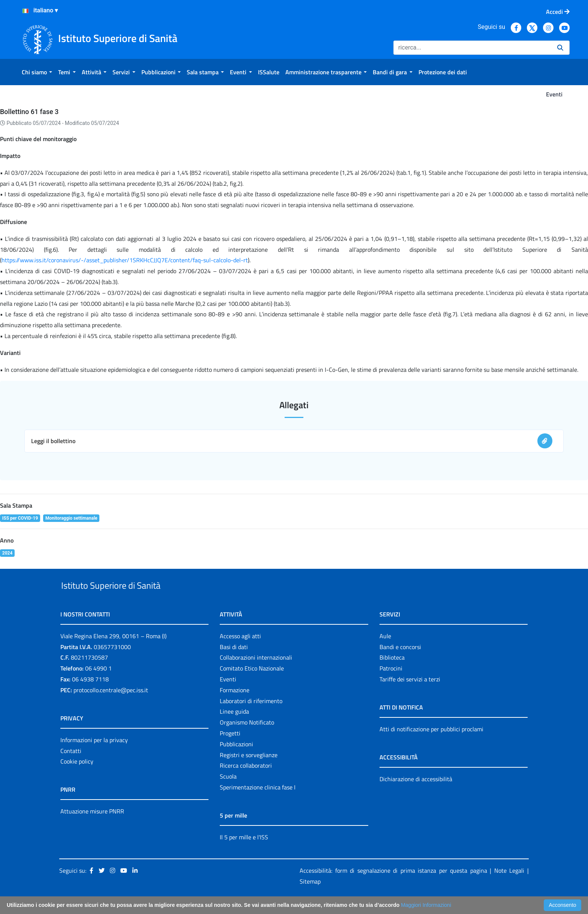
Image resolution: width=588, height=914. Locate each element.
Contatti (71, 768)
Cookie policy (77, 779)
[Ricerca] (472, 48)
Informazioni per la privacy (94, 757)
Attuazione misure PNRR (92, 829)
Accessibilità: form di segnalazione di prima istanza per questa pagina (393, 888)
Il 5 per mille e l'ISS (244, 854)
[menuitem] (37, 72)
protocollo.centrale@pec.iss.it (111, 707)
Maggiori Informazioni (426, 905)
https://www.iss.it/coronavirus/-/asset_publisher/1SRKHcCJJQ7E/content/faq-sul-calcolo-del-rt (125, 260)
